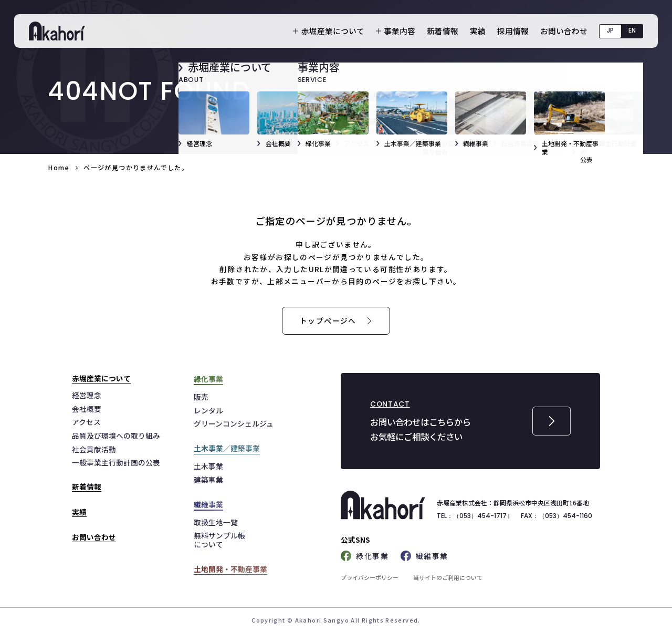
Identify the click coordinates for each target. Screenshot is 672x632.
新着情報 (443, 31)
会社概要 (87, 409)
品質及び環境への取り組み (116, 436)
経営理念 (87, 395)
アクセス (86, 422)
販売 (201, 397)
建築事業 (208, 480)
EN (632, 30)
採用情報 (513, 31)
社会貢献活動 (94, 449)
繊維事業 (424, 556)
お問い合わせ (564, 31)
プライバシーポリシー (370, 577)
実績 (478, 31)
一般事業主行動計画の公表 (116, 462)
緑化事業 (365, 556)
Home (59, 168)
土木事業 (208, 466)
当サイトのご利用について (448, 577)
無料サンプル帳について (219, 540)
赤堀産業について (333, 31)
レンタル (208, 410)
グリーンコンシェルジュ (234, 423)
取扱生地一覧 (216, 522)
